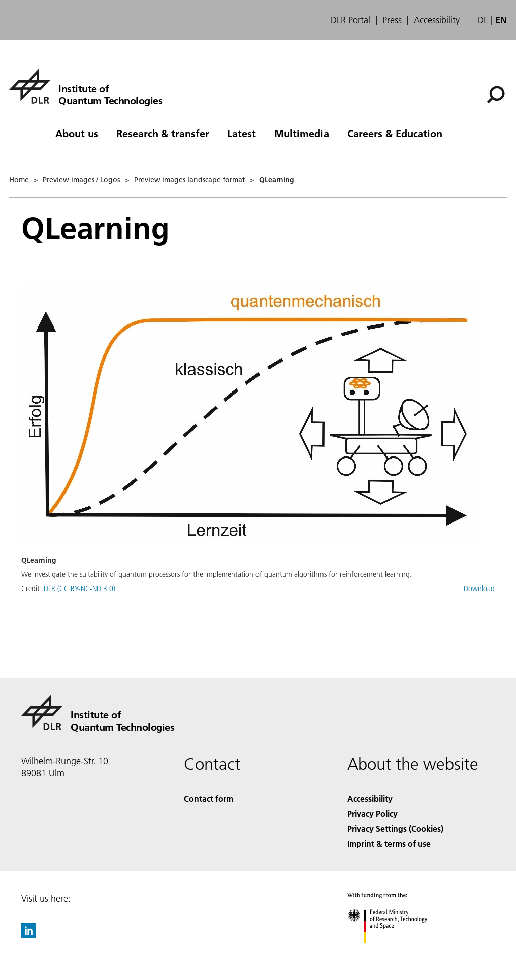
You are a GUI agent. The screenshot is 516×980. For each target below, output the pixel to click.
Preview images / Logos (81, 180)
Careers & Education (395, 133)
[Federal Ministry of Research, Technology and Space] (396, 952)
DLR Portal (350, 20)
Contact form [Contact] (209, 798)
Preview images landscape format (189, 180)
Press (392, 20)
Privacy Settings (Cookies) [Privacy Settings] (395, 829)
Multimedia (302, 133)
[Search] (496, 95)
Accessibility (437, 20)
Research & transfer (163, 133)
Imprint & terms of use (389, 844)
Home (19, 180)
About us (77, 133)
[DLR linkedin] (29, 935)
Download (479, 589)
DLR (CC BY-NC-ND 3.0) (80, 589)
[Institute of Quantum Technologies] (86, 86)
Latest (242, 133)
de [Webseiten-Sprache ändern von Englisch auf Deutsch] (483, 20)
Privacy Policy (372, 813)
